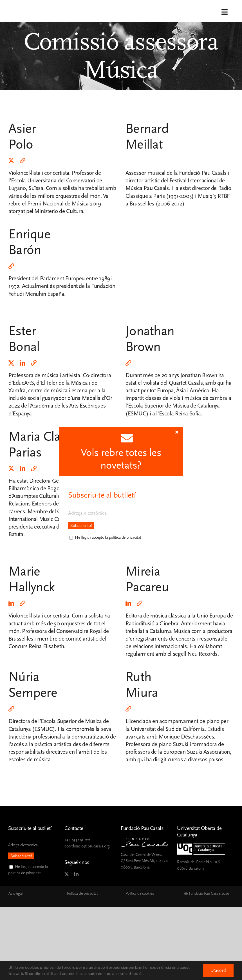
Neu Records (202, 654)
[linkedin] (23, 363)
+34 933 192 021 (77, 840)
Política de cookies (140, 894)
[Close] (177, 432)
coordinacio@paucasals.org (87, 846)
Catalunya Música (170, 631)
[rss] (23, 161)
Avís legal (15, 894)
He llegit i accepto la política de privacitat (108, 537)
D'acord (218, 970)
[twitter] (11, 161)
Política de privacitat (82, 894)
